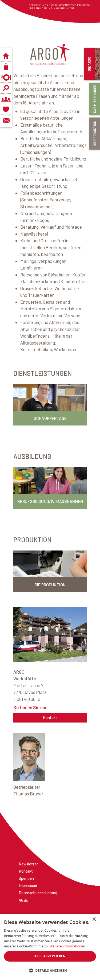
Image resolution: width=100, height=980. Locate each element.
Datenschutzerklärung (38, 893)
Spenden (26, 878)
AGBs (23, 900)
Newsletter (28, 864)
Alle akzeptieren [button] (50, 956)
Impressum (28, 885)
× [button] (94, 920)
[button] (50, 971)
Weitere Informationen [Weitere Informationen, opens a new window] (67, 946)
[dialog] (50, 947)
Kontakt (50, 717)
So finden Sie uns (30, 707)
